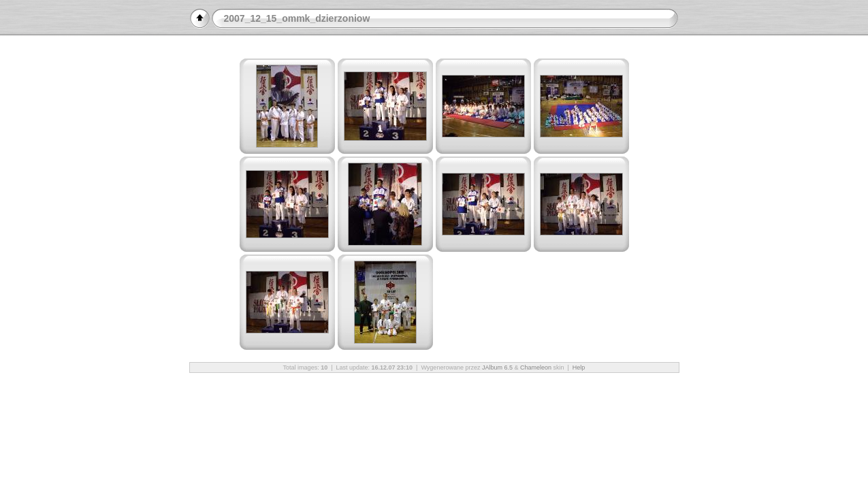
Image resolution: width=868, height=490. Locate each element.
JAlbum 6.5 (497, 367)
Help (579, 367)
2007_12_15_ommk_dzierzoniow (297, 18)
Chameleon (536, 367)
